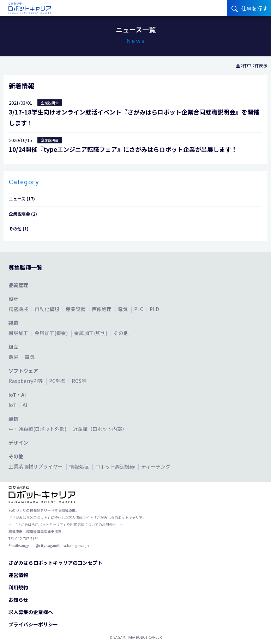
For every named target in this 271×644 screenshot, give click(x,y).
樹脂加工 (19, 333)
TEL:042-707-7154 (24, 538)
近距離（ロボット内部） (100, 429)
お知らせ (18, 600)
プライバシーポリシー (33, 624)
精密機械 (19, 309)
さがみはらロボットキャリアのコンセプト (55, 563)
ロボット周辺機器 (116, 466)
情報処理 (80, 466)
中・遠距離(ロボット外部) (38, 429)
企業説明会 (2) (23, 214)
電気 (123, 309)
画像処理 (102, 309)
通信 (13, 419)
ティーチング (156, 466)
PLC (139, 309)
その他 (121, 333)
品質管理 (18, 285)
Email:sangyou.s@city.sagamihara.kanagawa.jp (49, 546)
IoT (13, 405)
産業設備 (76, 309)
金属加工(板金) (52, 333)
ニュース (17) (22, 199)
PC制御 (58, 381)
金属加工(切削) (91, 333)
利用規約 (18, 587)
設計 (13, 299)
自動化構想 (47, 309)
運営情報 (18, 575)
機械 (14, 357)
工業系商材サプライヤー (36, 466)
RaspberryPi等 (26, 381)
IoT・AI (17, 395)
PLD (154, 309)
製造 (13, 323)
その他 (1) (19, 228)
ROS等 (79, 381)
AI (25, 405)
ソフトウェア (23, 371)
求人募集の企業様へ (31, 612)
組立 (13, 347)
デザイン (18, 442)
